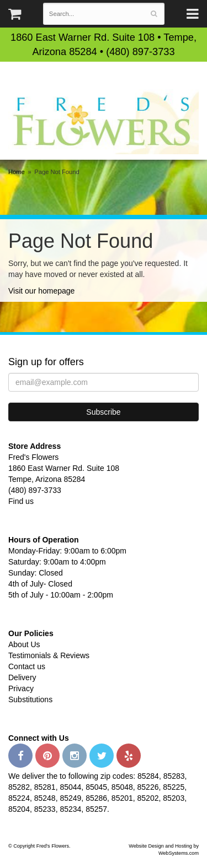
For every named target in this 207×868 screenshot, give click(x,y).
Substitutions (30, 699)
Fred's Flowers (104, 121)
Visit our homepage (41, 291)
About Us (24, 644)
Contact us (27, 666)
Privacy (21, 688)
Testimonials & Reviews (49, 655)
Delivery (22, 677)
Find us (21, 501)
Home (17, 172)
